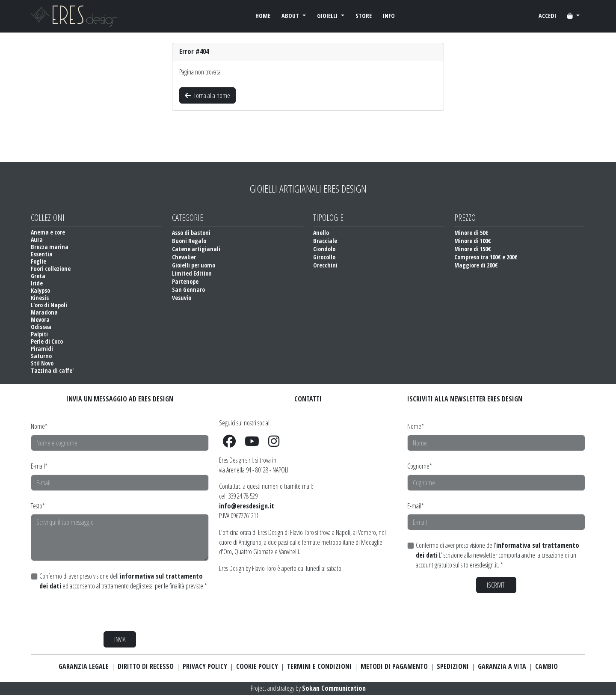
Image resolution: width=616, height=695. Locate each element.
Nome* (39, 426)
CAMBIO (546, 666)
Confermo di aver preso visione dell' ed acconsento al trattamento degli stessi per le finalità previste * (123, 581)
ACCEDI (547, 16)
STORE (364, 16)
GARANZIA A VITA (502, 666)
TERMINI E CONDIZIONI (319, 666)
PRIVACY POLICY (205, 666)
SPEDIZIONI (453, 666)
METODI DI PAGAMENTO (394, 666)
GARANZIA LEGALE (84, 666)
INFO (389, 16)
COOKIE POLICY (257, 666)
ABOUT (291, 16)
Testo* (38, 506)
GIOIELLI (328, 16)
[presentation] (96, 611)
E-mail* (39, 466)
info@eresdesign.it (247, 506)
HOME (263, 16)
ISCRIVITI (496, 585)
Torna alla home (207, 95)
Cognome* (420, 466)
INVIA (120, 639)
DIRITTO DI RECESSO (146, 666)
